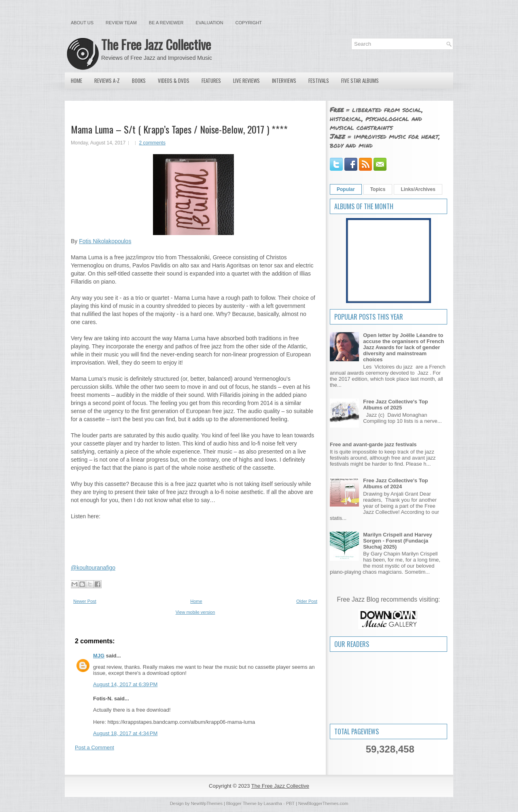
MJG (99, 656)
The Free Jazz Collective (156, 44)
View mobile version (195, 612)
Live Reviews (246, 81)
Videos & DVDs (174, 81)
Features (211, 81)
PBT (290, 804)
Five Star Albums (360, 81)
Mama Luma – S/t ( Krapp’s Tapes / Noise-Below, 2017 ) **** (179, 129)
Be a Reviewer (166, 23)
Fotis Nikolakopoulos (105, 241)
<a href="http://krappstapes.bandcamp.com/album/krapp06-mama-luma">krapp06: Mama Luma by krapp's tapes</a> (193, 537)
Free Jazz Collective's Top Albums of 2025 (395, 405)
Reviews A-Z (107, 81)
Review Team (121, 23)
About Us (82, 23)
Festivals (319, 81)
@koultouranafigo (93, 568)
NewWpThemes (207, 804)
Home (76, 81)
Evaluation (209, 23)
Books (139, 81)
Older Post (307, 601)
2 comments (152, 143)
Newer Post (85, 601)
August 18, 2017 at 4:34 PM (125, 733)
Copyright (249, 23)
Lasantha (273, 804)
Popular (346, 189)
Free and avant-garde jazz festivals (373, 444)
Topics (378, 189)
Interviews (284, 81)
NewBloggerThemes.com (323, 804)
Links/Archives (418, 189)
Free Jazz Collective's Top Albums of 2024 (395, 483)
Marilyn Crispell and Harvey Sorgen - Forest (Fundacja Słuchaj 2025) (398, 541)
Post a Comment (94, 747)
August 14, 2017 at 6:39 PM (125, 684)
